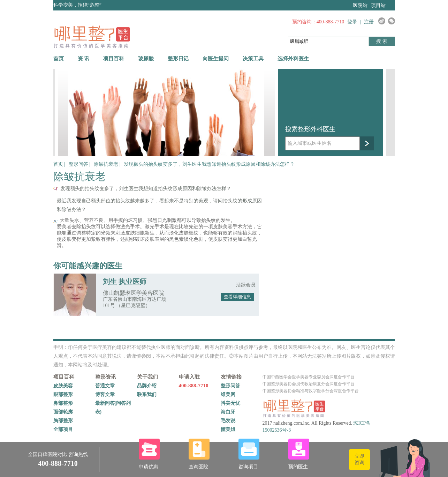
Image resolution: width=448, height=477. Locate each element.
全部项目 (63, 429)
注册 (369, 22)
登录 (352, 22)
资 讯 (84, 59)
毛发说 (228, 421)
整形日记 (178, 59)
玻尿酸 (146, 59)
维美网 (228, 394)
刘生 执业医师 (125, 282)
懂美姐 (228, 429)
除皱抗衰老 (107, 164)
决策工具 (253, 59)
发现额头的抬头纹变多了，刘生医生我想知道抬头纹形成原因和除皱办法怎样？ (209, 164)
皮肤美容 (63, 386)
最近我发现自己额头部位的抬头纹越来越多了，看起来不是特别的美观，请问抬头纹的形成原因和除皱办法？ (159, 205)
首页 (59, 59)
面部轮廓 (63, 412)
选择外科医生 (293, 59)
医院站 (360, 5)
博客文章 (105, 394)
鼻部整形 (63, 403)
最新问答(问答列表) (113, 408)
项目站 (378, 5)
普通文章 (105, 386)
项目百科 (114, 59)
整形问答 (79, 164)
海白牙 (228, 412)
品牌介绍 (147, 386)
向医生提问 (216, 59)
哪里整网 (92, 36)
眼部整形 (63, 394)
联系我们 (147, 394)
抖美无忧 (230, 403)
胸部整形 (63, 421)
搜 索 (382, 41)
